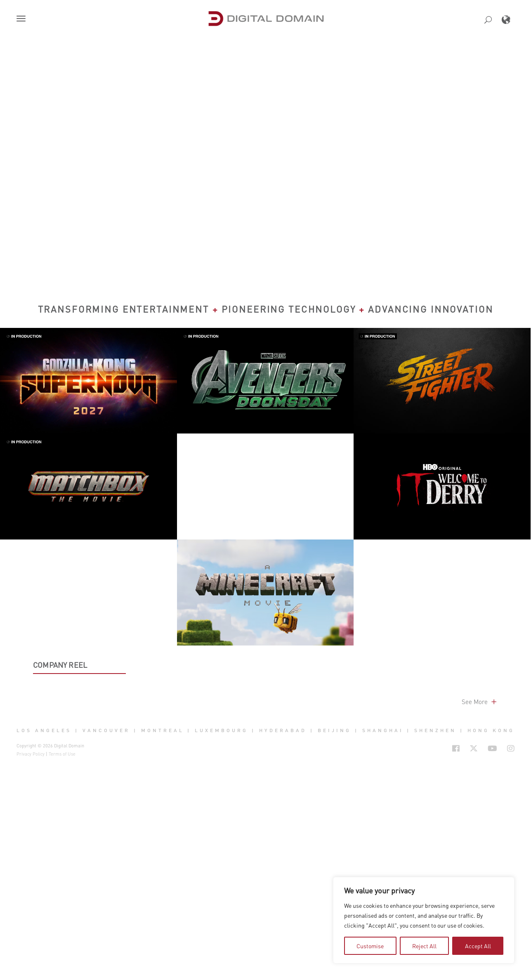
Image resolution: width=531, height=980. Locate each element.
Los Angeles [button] (44, 952)
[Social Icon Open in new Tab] (456, 969)
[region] (424, 920)
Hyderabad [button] (283, 952)
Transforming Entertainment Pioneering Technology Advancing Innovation (266, 309)
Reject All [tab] (424, 946)
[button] (23, 19)
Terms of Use (62, 975)
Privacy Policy (31, 975)
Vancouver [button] (106, 952)
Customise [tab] (370, 946)
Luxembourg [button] (221, 952)
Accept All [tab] (478, 946)
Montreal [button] (163, 952)
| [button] (77, 952)
